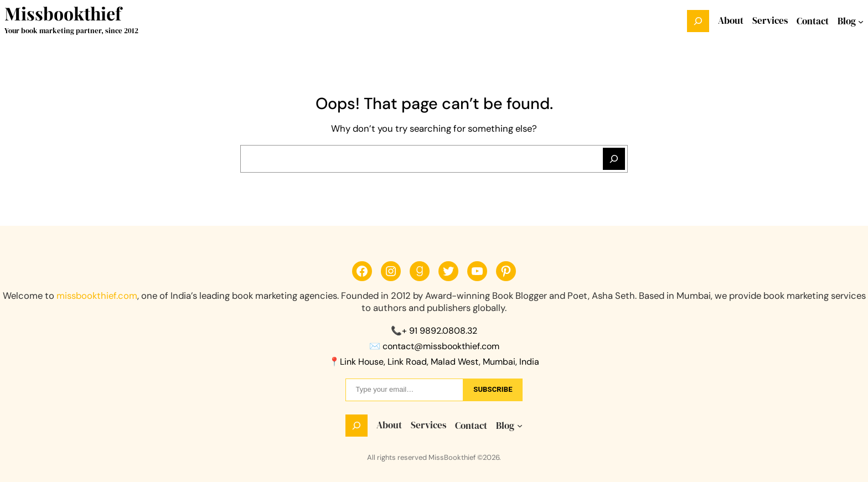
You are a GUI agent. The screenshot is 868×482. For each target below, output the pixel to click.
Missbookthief (63, 13)
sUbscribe (493, 389)
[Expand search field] (698, 21)
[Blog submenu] (861, 21)
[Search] (614, 159)
